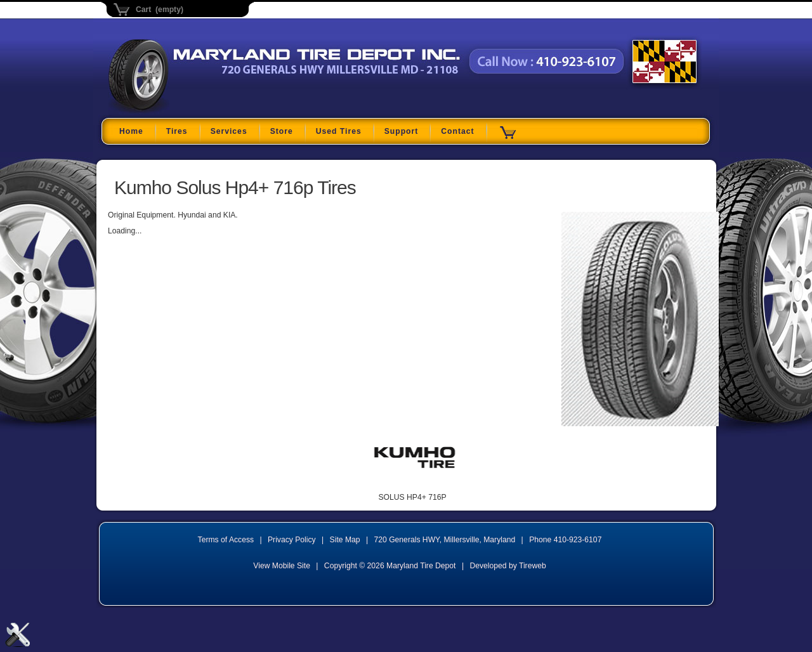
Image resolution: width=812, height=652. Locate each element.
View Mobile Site (282, 566)
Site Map (345, 540)
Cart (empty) (160, 10)
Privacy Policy (292, 540)
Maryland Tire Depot (188, 111)
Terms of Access (226, 540)
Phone (565, 540)
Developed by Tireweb (507, 566)
